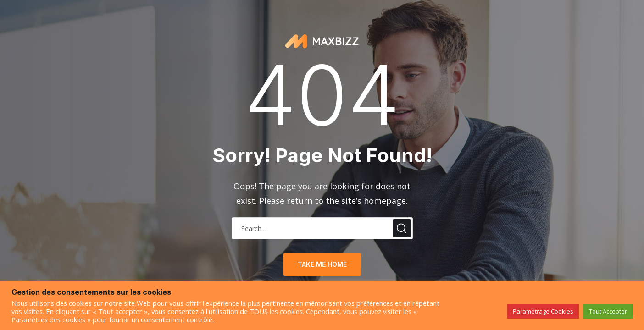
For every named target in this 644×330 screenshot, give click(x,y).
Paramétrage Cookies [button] (543, 311)
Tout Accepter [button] (608, 311)
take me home (322, 264)
